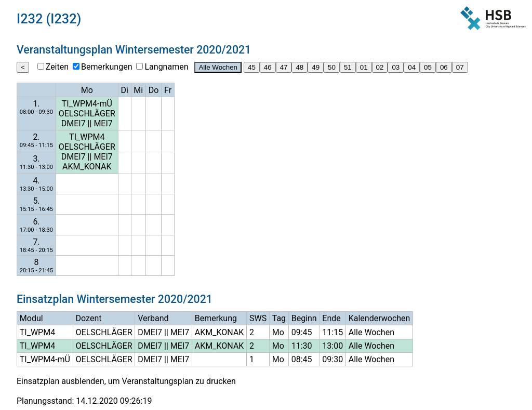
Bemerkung (216, 318)
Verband (153, 318)
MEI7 (103, 123)
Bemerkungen (107, 67)
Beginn (304, 318)
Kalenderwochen (380, 318)
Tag (279, 318)
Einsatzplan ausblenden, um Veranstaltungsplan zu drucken (126, 381)
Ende (331, 318)
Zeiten (57, 67)
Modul (31, 318)
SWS (258, 318)
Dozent (89, 318)
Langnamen (166, 67)
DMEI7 (74, 123)
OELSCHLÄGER (87, 114)
